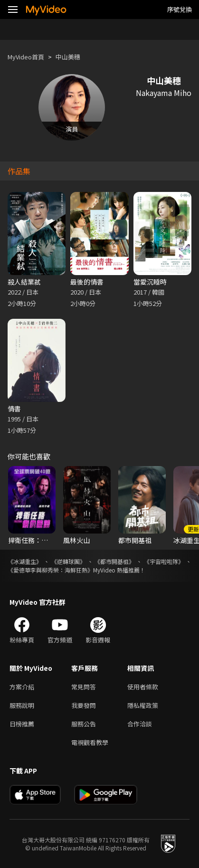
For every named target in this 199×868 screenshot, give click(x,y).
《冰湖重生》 (25, 561)
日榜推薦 (22, 724)
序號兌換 (180, 9)
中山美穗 (68, 57)
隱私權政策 (143, 705)
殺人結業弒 (24, 282)
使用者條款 (143, 687)
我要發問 (84, 705)
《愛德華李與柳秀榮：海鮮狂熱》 (50, 570)
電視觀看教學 (90, 742)
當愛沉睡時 (150, 282)
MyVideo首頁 (26, 57)
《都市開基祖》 (114, 561)
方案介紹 (22, 687)
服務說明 (22, 705)
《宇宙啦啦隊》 (164, 561)
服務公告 (84, 724)
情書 (14, 409)
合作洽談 (140, 724)
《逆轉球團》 (68, 561)
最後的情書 (87, 282)
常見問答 (84, 687)
